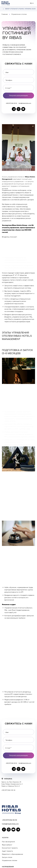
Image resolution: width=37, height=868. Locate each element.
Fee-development (8, 842)
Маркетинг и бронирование (12, 854)
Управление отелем (10, 860)
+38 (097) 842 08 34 (11, 103)
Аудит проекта (7, 851)
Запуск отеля (7, 857)
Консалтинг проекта (10, 848)
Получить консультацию (19, 95)
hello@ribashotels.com (25, 103)
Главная (5, 14)
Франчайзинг (7, 845)
